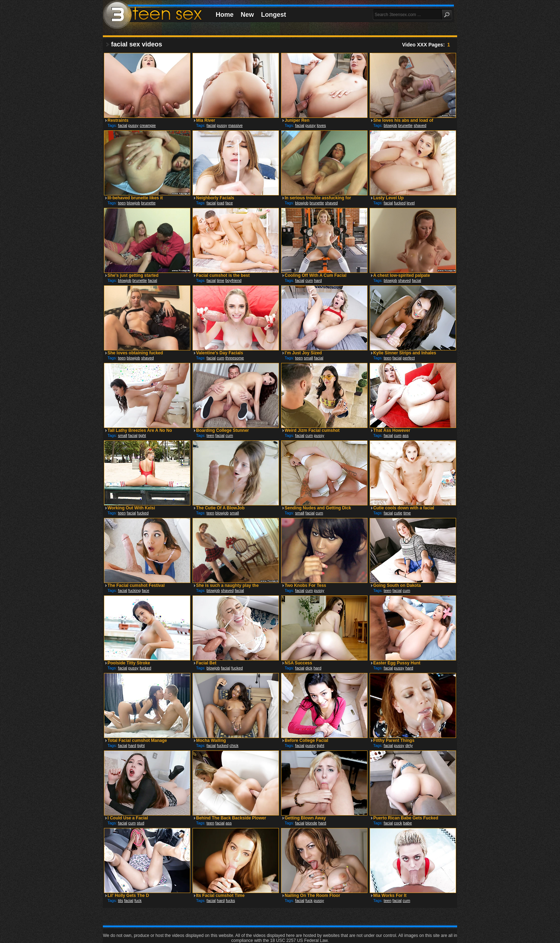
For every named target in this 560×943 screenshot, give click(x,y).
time (221, 280)
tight (142, 435)
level (411, 203)
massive (235, 125)
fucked (400, 203)
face (229, 203)
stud (141, 823)
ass (406, 435)
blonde (311, 823)
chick (234, 745)
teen (122, 203)
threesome (235, 358)
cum (309, 280)
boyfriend (233, 280)
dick (309, 668)
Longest (274, 15)
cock (398, 823)
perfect (409, 358)
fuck (138, 900)
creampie (148, 125)
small (309, 358)
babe (407, 823)
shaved (420, 125)
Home (225, 15)
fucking (134, 590)
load (221, 203)
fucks (230, 900)
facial (122, 125)
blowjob (390, 125)
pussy (133, 125)
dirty (409, 745)
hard (318, 280)
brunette (405, 125)
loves (321, 125)
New (247, 15)
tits (120, 900)
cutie (398, 513)
